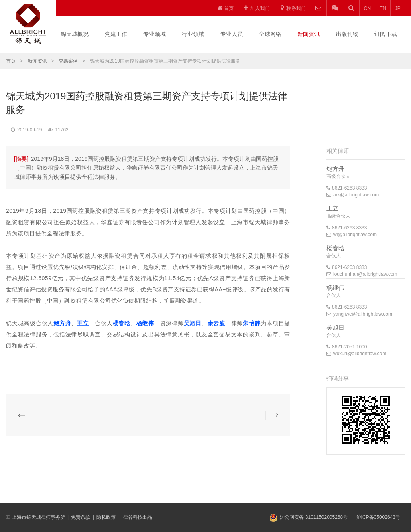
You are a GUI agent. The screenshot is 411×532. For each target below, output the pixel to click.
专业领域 (155, 34)
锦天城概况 (75, 34)
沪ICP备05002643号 (378, 517)
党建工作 (116, 34)
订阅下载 (386, 34)
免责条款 (81, 517)
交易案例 (68, 61)
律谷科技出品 (138, 517)
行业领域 (193, 34)
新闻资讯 (309, 34)
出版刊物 (347, 34)
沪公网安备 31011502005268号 (314, 517)
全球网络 (270, 34)
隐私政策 (107, 517)
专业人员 (232, 34)
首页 (11, 61)
